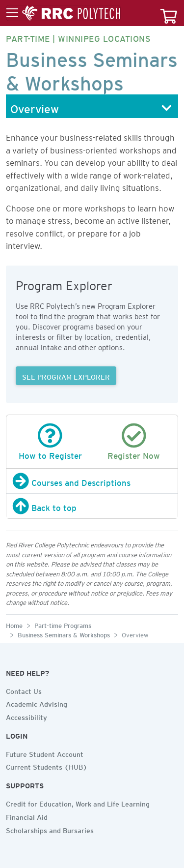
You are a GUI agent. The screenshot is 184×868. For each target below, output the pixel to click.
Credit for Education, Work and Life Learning (78, 803)
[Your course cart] (169, 13)
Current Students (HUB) (47, 766)
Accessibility (26, 716)
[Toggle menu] (63, 13)
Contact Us (24, 690)
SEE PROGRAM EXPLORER (66, 376)
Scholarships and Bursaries (50, 829)
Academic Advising (37, 703)
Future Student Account (45, 753)
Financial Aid (27, 816)
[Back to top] (92, 506)
